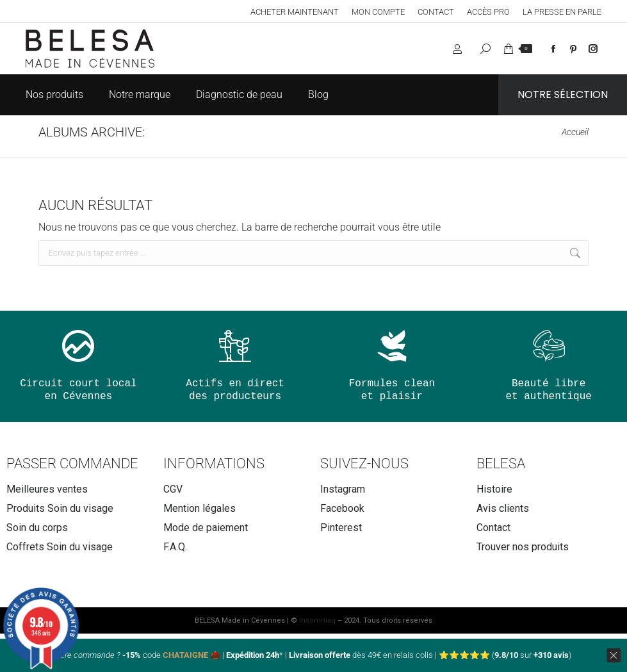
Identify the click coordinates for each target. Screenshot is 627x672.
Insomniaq (317, 620)
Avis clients (503, 508)
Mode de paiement (206, 528)
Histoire (494, 489)
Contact (493, 528)
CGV (173, 489)
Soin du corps (37, 528)
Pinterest (341, 528)
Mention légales (199, 508)
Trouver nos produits (523, 547)
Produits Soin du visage (60, 508)
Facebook (342, 508)
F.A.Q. (175, 547)
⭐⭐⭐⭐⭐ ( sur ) (505, 655)
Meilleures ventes (47, 489)
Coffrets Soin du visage (60, 547)
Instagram (343, 489)
